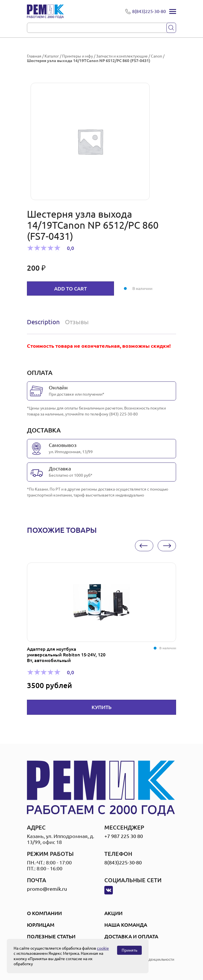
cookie (103, 948)
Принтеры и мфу (78, 56)
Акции (113, 913)
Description (43, 322)
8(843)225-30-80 (123, 862)
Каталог (52, 56)
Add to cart (70, 289)
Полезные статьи (51, 936)
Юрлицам (41, 925)
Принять (129, 950)
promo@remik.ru (47, 889)
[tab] (45, 322)
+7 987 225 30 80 (124, 836)
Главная (34, 56)
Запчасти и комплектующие (122, 56)
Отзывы (77, 322)
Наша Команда (126, 925)
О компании (44, 913)
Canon (157, 56)
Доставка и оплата (131, 936)
